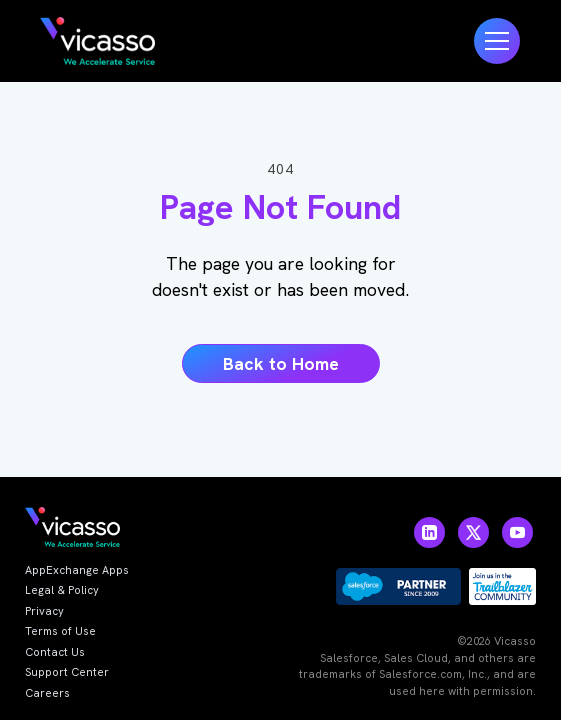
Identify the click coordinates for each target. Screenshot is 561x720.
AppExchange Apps (77, 570)
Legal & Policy (62, 590)
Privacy (44, 611)
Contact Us (55, 652)
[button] (497, 41)
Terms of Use (60, 631)
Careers (47, 693)
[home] (97, 41)
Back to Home (281, 363)
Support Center (67, 672)
